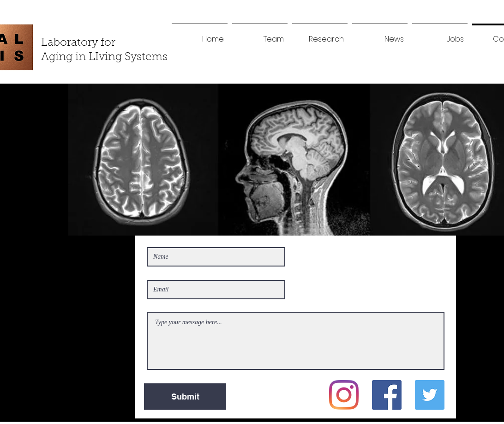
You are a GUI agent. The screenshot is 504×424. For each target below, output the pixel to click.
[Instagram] (344, 395)
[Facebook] (387, 395)
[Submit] (185, 397)
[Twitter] (430, 395)
